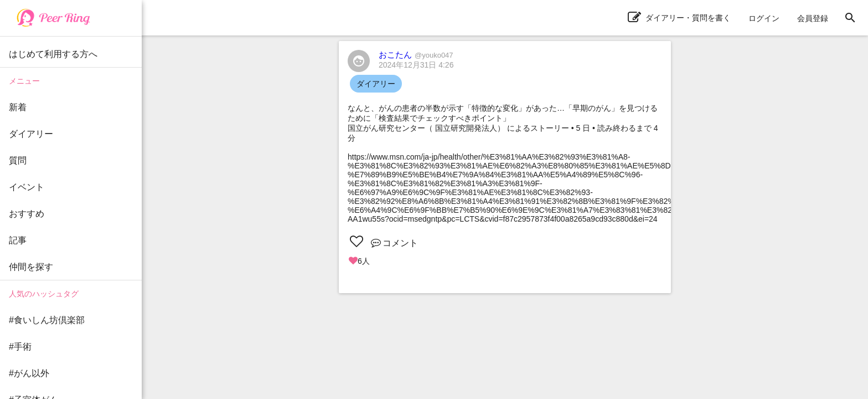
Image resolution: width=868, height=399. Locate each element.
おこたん (416, 55)
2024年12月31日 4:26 (416, 65)
